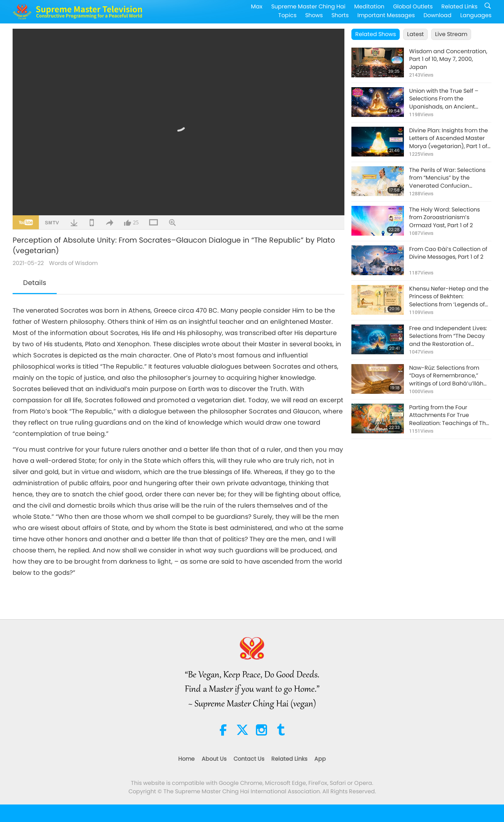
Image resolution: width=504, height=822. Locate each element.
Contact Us (249, 759)
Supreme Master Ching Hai (308, 6)
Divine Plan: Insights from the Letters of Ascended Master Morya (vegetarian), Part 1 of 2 (449, 138)
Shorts (340, 15)
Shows (314, 15)
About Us (214, 759)
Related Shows (376, 34)
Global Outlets (413, 6)
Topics (287, 15)
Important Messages (386, 15)
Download (437, 15)
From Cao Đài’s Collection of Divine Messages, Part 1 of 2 (448, 253)
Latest (415, 34)
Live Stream (451, 34)
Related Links (459, 6)
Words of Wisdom (73, 263)
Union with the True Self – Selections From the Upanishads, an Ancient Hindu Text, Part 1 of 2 (444, 99)
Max (257, 6)
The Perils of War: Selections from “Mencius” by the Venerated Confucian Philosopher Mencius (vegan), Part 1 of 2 (450, 178)
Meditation (369, 6)
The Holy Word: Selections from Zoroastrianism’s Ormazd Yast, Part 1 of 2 (444, 218)
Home (186, 759)
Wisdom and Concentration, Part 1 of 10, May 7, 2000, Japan (448, 59)
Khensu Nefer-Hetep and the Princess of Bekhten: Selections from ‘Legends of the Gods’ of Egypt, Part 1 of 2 (449, 297)
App (320, 759)
